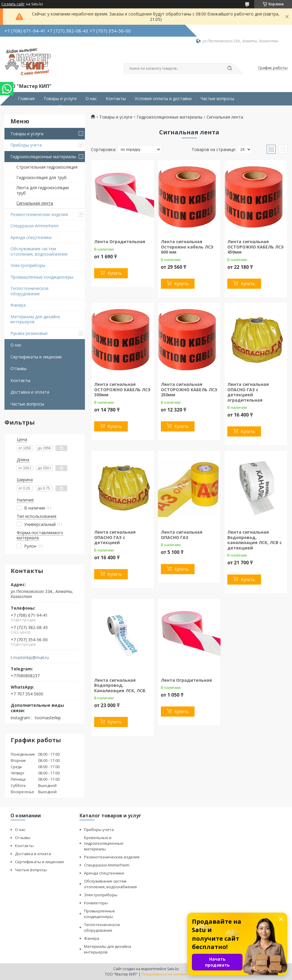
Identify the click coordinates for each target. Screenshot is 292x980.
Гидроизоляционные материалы (43, 157)
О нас (91, 99)
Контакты (116, 99)
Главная (26, 99)
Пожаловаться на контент (164, 974)
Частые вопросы (217, 99)
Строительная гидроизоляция (47, 167)
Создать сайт (13, 4)
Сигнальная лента (35, 203)
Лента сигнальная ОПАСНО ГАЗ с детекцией (115, 537)
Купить (115, 273)
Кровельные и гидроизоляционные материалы (104, 843)
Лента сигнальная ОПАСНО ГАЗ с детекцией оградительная (248, 392)
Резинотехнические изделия (39, 214)
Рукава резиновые (29, 333)
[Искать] (229, 69)
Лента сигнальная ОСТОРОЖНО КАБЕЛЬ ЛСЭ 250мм (189, 389)
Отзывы (18, 368)
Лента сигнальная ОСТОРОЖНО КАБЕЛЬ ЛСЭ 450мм (256, 247)
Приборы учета (26, 145)
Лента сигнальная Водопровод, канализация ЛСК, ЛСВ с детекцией (255, 540)
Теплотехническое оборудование (29, 291)
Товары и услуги (60, 99)
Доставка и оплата (30, 392)
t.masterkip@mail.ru (30, 658)
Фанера (18, 305)
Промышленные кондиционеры (42, 277)
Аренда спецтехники (31, 237)
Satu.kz (173, 969)
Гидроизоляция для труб (42, 177)
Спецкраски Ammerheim (35, 226)
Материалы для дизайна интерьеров (35, 319)
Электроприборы (28, 265)
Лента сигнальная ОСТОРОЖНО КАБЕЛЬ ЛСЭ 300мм (122, 389)
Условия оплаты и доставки (163, 99)
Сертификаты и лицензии (36, 357)
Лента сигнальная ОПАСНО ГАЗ (182, 535)
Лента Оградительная (120, 241)
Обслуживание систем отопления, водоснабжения (39, 251)
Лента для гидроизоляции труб (43, 190)
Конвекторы (96, 903)
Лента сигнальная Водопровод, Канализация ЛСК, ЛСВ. (120, 685)
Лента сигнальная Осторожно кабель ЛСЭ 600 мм (187, 247)
